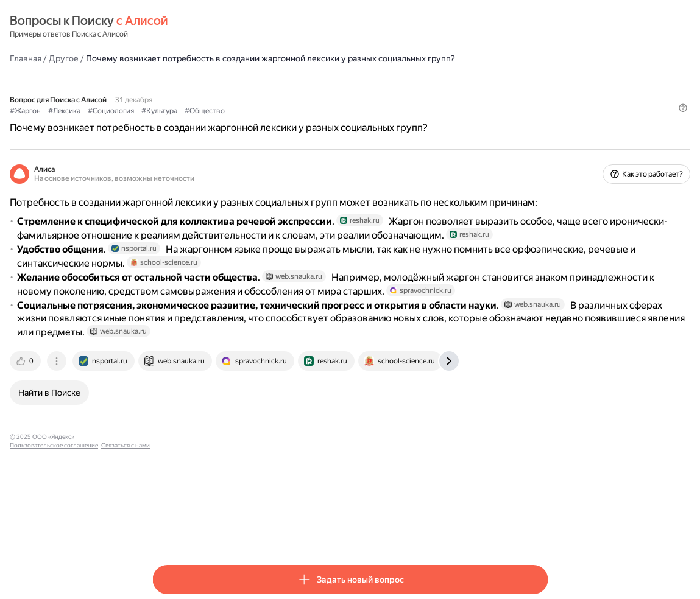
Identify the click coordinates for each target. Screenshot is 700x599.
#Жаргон (168, 122)
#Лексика (207, 122)
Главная (168, 58)
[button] (540, 143)
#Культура (302, 122)
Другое (206, 58)
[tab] (169, 474)
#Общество (347, 122)
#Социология (253, 122)
